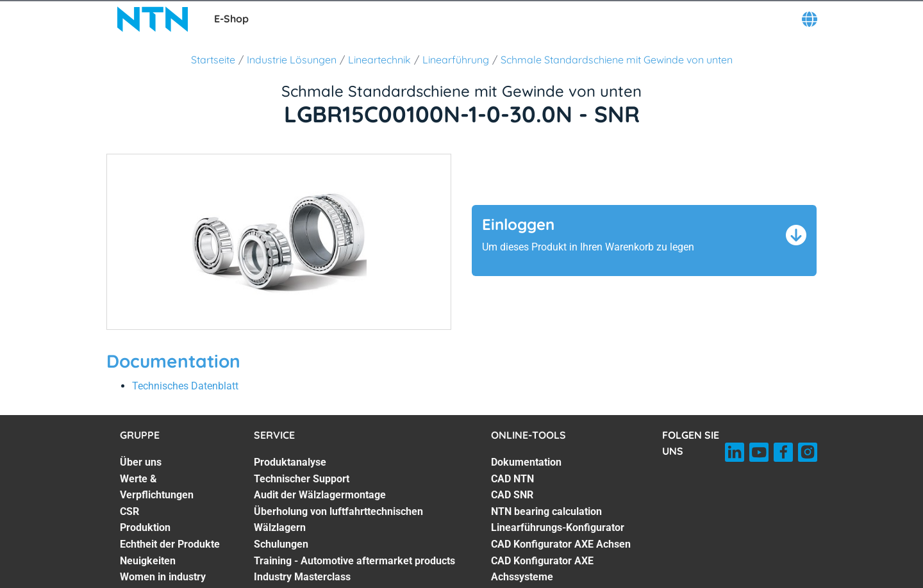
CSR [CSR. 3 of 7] (129, 511)
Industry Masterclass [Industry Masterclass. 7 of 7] (302, 577)
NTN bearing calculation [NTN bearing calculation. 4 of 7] (546, 511)
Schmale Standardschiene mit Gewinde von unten (617, 60)
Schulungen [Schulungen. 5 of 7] (281, 544)
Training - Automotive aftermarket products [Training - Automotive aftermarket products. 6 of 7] (354, 561)
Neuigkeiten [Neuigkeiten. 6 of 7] (148, 561)
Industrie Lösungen (292, 60)
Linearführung (456, 60)
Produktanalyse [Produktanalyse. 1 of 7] (290, 462)
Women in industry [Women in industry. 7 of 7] (163, 577)
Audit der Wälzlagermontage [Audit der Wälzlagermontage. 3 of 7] (320, 495)
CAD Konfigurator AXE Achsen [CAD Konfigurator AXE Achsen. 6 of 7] (561, 544)
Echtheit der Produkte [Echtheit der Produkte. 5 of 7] (170, 544)
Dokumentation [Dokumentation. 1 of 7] (526, 462)
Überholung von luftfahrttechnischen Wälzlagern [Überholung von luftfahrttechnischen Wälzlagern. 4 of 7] (338, 520)
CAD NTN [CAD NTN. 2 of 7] (512, 479)
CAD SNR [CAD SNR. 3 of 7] (512, 495)
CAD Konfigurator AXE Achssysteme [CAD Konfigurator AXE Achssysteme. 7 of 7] (542, 569)
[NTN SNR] (153, 19)
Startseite (213, 60)
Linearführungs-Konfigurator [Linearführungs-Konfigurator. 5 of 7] (558, 527)
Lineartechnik (379, 60)
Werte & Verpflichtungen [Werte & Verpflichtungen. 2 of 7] (157, 487)
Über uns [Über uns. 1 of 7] (141, 462)
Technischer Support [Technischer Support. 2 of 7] (302, 479)
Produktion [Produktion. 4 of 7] (145, 527)
